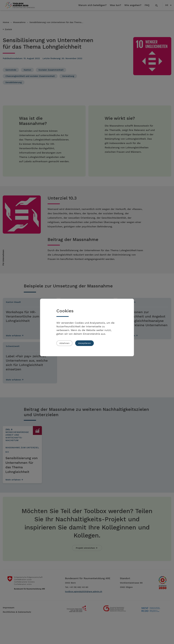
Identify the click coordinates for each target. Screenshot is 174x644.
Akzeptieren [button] (84, 343)
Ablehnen (64, 343)
